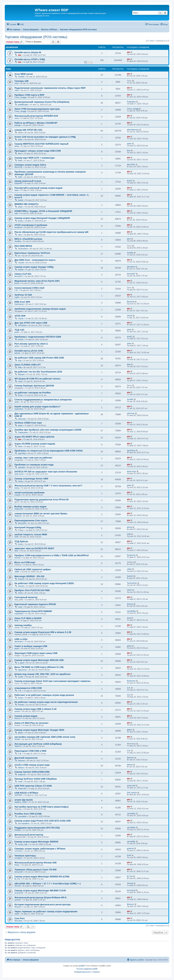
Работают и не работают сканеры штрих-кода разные (44, 695)
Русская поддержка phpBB (87, 969)
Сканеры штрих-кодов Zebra (30, 165)
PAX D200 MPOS (23, 246)
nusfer (21, 677)
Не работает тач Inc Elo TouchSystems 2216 (38, 372)
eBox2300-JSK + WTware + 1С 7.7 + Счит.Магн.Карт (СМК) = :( (47, 884)
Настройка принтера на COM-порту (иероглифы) (41, 807)
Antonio (130, 604)
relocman (22, 419)
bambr (21, 200)
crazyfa (17, 495)
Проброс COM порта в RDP (29, 95)
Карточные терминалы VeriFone (32, 253)
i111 (129, 695)
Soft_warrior (132, 793)
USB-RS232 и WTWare (26, 793)
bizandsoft (19, 893)
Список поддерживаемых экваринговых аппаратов (43, 400)
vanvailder (22, 816)
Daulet (21, 270)
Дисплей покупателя (26, 758)
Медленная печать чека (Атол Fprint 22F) (37, 281)
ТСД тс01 (19, 330)
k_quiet (21, 663)
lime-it (17, 283)
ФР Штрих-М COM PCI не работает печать (38, 379)
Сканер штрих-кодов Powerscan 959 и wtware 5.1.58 (43, 632)
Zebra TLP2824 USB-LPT (28, 365)
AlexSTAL (19, 167)
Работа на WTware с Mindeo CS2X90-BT (36, 123)
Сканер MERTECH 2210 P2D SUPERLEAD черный (41, 144)
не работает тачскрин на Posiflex (33, 393)
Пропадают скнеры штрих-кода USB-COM (38, 151)
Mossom (18, 907)
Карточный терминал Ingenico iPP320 (35, 604)
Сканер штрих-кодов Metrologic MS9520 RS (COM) (42, 877)
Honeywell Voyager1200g (28, 527)
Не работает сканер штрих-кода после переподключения (46, 702)
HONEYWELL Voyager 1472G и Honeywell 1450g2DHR (43, 211)
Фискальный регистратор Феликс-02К (36, 863)
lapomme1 (22, 670)
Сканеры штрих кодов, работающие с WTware (40, 849)
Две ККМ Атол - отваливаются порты (35, 260)
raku (16, 213)
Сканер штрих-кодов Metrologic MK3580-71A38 (40, 891)
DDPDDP (18, 795)
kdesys (21, 767)
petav (20, 139)
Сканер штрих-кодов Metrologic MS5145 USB (39, 660)
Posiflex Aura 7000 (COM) (28, 814)
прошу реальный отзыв (28, 181)
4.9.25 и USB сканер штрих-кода (32, 765)
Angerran (22, 774)
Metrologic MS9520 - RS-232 (29, 576)
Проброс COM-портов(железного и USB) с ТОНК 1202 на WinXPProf (51, 555)
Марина (18, 516)
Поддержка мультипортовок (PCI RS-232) (37, 828)
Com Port (19, 918)
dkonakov (131, 267)
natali (17, 914)
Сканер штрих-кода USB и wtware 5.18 (35, 709)
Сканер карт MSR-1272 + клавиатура (34, 158)
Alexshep (18, 921)
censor (17, 711)
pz (19, 256)
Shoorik (18, 886)
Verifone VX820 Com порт (28, 423)
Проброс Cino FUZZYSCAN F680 (32, 590)
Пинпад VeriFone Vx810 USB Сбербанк (36, 779)
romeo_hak (23, 844)
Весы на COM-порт (25, 562)
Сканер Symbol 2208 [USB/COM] (32, 772)
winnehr (18, 900)
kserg (20, 221)
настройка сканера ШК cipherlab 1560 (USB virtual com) (45, 737)
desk (20, 446)
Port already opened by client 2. (31, 344)
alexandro (19, 641)
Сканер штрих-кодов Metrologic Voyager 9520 (39, 730)
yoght (17, 297)
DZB (20, 177)
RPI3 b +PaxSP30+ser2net (28, 239)
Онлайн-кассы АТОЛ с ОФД (30, 59)
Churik (21, 318)
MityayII (21, 374)
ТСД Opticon (21, 541)
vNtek (17, 572)
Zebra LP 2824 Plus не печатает (32, 723)
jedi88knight (23, 105)
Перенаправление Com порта (31, 520)
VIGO (20, 593)
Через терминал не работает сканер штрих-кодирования (46, 911)
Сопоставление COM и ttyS (29, 288)
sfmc (16, 551)
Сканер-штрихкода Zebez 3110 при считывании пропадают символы (53, 681)
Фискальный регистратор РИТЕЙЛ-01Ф (36, 116)
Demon (17, 718)
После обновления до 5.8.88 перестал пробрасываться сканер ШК (51, 232)
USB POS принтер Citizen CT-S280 (33, 786)
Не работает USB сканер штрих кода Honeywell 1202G (44, 583)
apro (129, 239)
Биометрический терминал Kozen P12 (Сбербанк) (42, 102)
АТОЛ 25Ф (20, 316)
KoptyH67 (19, 183)
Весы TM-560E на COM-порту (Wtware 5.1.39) (39, 667)
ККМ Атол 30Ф (22, 302)
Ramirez (21, 761)
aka (20, 55)
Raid (20, 160)
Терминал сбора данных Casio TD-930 (36, 870)
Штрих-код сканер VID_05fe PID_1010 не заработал (42, 674)
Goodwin (18, 858)
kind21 (21, 339)
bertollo (18, 558)
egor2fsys (22, 453)
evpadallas (19, 614)
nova (16, 118)
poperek (130, 848)
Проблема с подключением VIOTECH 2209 (38, 337)
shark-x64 (22, 788)
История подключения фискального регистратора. (43, 904)
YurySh (21, 263)
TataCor (18, 746)
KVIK (129, 855)
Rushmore (131, 555)
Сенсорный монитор (26, 597)
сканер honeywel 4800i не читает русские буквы (41, 513)
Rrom (20, 395)
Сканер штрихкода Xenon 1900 (31, 479)
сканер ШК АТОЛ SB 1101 (28, 130)
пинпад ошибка (23, 625)
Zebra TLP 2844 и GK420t (28, 618)
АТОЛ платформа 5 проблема (31, 225)
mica (16, 83)
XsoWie (21, 77)
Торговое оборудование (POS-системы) (36, 37)
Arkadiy (18, 830)
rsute (20, 381)
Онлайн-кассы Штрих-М (28, 52)
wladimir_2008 (20, 802)
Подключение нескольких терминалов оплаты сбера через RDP (50, 88)
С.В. (16, 290)
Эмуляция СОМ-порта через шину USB (36, 653)
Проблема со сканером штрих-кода (34, 465)
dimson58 (19, 872)
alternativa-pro (133, 130)
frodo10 (21, 579)
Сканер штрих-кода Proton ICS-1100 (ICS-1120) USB (43, 821)
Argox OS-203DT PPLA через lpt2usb (34, 437)
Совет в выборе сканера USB (31, 646)
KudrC (130, 181)
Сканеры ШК (21, 81)
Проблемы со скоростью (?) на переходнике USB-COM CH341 (49, 451)
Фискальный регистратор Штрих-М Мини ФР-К (40, 897)
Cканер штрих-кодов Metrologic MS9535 (36, 842)
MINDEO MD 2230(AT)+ (27, 204)
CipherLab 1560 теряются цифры (33, 569)
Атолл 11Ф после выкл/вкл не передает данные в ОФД (45, 137)
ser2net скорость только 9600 (31, 534)
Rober (17, 865)
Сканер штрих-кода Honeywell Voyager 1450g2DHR (42, 218)
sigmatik (21, 467)
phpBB (81, 966)
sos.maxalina (23, 823)
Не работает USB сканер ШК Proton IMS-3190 (39, 358)
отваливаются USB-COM (28, 688)
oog (20, 360)
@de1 (21, 733)
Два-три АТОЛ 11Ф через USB (31, 323)
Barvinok (131, 302)
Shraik (17, 739)
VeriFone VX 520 (23, 295)
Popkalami (131, 102)
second (21, 586)
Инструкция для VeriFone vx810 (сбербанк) (38, 744)
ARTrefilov (22, 325)
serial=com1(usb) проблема (29, 493)
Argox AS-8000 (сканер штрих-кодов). (35, 444)
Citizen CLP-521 (23, 274)
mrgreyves (19, 509)
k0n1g (129, 527)
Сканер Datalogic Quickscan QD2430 (34, 386)
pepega (18, 125)
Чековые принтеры (25, 856)
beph (16, 190)
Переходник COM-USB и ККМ (30, 751)
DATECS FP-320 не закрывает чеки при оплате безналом (46, 472)
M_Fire (17, 879)
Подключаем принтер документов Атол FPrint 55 (41, 500)
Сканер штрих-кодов (26, 716)
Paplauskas (23, 432)
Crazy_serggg (20, 97)
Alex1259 (22, 523)
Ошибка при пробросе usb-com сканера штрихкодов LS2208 (48, 430)
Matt (20, 367)
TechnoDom (23, 249)
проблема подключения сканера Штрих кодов (40, 309)
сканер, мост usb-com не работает (33, 458)
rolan (16, 90)
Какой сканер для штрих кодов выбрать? (37, 407)
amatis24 (18, 227)
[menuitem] (20, 24)
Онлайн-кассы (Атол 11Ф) (29, 351)
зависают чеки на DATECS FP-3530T (34, 548)
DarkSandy (19, 304)
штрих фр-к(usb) (24, 800)
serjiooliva (19, 409)
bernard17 (19, 276)
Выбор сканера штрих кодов (30, 507)
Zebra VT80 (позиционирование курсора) (37, 109)
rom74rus (18, 851)
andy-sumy (19, 474)
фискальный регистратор (29, 835)
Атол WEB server (24, 74)
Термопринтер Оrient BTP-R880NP (33, 611)
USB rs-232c (21, 639)
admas (17, 353)
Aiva (20, 153)
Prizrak (21, 705)
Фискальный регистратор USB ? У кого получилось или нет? (48, 486)
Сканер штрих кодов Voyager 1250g (34, 267)
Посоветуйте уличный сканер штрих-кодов (38, 188)
